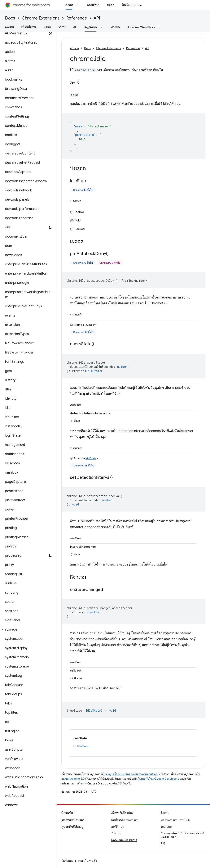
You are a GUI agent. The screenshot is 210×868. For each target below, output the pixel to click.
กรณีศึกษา (93, 5)
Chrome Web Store (142, 27)
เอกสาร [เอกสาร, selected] (69, 5)
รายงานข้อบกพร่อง (73, 820)
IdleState (93, 371)
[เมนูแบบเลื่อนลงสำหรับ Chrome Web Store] (160, 27)
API (97, 18)
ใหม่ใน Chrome (132, 5)
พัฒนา (47, 27)
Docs (10, 18)
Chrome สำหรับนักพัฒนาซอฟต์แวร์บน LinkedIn (182, 835)
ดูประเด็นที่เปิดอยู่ (72, 827)
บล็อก (111, 5)
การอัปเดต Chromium (125, 820)
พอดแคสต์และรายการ (124, 840)
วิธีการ (62, 27)
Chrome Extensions (41, 18)
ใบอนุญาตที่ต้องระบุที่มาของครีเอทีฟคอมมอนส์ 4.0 (131, 774)
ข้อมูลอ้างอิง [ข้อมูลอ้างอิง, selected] (91, 27)
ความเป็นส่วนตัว (87, 861)
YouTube (166, 827)
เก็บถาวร (116, 833)
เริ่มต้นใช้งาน (29, 27)
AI (75, 27)
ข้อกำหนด (67, 861)
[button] (27, 630)
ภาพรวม (9, 27)
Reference (77, 18)
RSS (163, 843)
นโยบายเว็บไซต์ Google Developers (158, 779)
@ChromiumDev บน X (175, 820)
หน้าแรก (74, 48)
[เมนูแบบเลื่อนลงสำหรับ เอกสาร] (78, 5)
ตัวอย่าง (116, 27)
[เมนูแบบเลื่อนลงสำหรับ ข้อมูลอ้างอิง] (102, 27)
